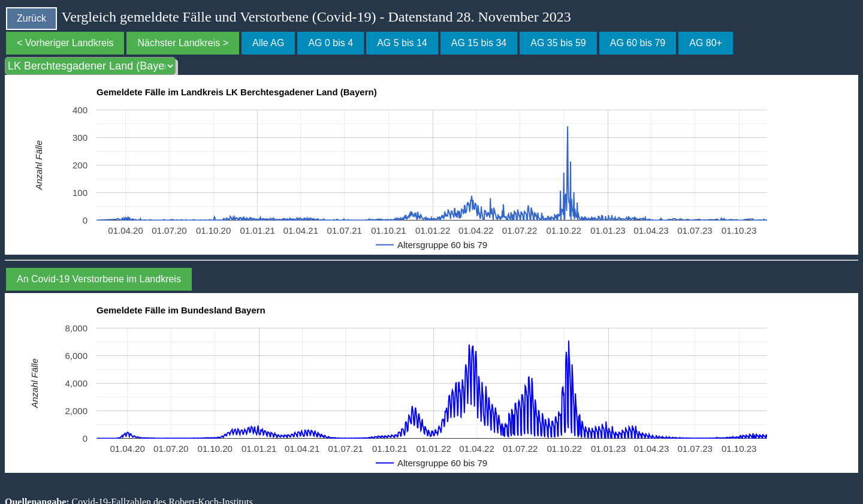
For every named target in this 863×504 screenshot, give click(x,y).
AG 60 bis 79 (638, 43)
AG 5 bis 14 (402, 43)
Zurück (31, 18)
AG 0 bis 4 (331, 43)
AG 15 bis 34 (479, 43)
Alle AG (268, 43)
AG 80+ (706, 43)
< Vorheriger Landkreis (65, 43)
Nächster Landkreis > (183, 43)
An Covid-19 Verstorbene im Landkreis (99, 279)
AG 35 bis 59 (558, 43)
